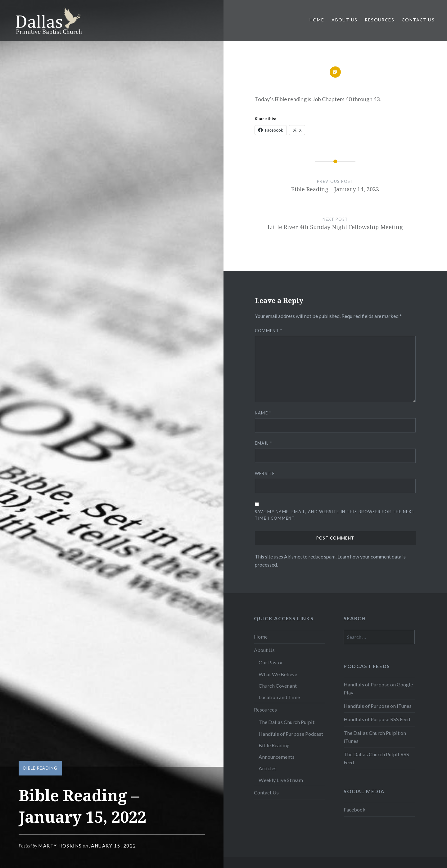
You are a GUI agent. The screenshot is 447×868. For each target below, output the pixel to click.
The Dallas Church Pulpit (287, 722)
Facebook (354, 809)
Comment (269, 331)
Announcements (277, 757)
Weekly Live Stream (281, 780)
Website (265, 473)
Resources (379, 20)
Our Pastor (271, 662)
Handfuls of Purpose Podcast (291, 734)
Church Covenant (278, 686)
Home (317, 20)
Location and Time (279, 697)
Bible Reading (40, 768)
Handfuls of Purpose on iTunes (378, 706)
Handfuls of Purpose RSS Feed (377, 719)
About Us (344, 20)
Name (263, 413)
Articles (268, 768)
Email (263, 443)
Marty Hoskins (60, 846)
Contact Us (418, 20)
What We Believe (278, 674)
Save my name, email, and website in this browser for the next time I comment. (335, 515)
